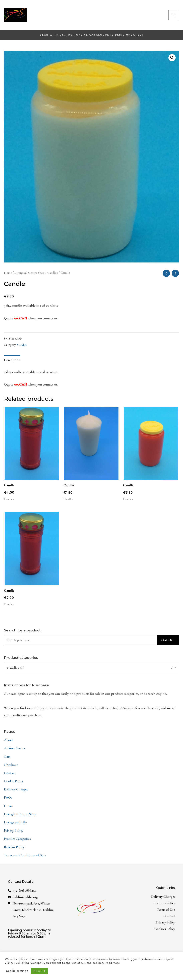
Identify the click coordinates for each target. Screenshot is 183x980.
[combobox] (91, 672)
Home (8, 275)
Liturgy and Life (16, 825)
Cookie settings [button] (17, 971)
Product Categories (18, 841)
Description (12, 363)
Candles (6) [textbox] (90, 672)
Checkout (11, 768)
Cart (7, 760)
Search (168, 644)
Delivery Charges (16, 792)
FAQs (8, 801)
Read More (112, 963)
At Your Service (15, 752)
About (9, 744)
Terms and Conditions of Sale (26, 857)
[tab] (12, 363)
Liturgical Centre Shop (30, 275)
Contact (10, 776)
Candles (53, 275)
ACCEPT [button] (39, 971)
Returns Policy (15, 849)
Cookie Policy (14, 784)
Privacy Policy (14, 833)
